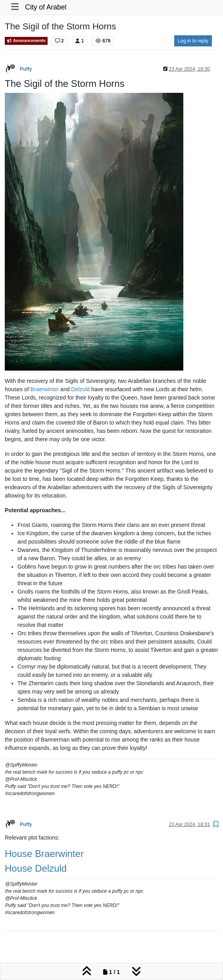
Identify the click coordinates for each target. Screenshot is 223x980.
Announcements (26, 41)
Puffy (26, 69)
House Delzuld (36, 868)
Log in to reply (193, 41)
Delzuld (80, 389)
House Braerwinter (44, 854)
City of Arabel (46, 7)
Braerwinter (45, 389)
